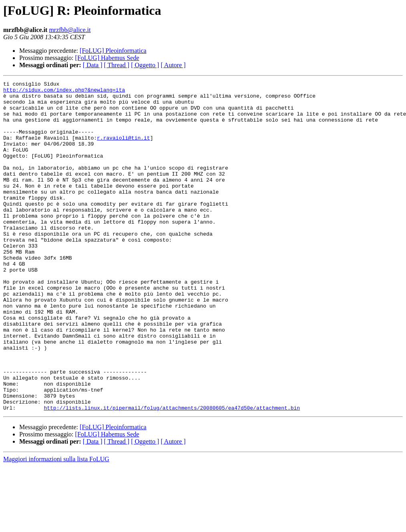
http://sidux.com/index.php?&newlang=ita (64, 92)
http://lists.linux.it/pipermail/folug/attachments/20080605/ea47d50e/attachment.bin (172, 474)
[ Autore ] (173, 65)
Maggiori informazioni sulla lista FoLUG (56, 525)
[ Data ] (93, 65)
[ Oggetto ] (145, 65)
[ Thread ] (117, 65)
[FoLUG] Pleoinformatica (113, 51)
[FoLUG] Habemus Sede (107, 58)
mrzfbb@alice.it (70, 30)
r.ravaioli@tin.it (124, 150)
